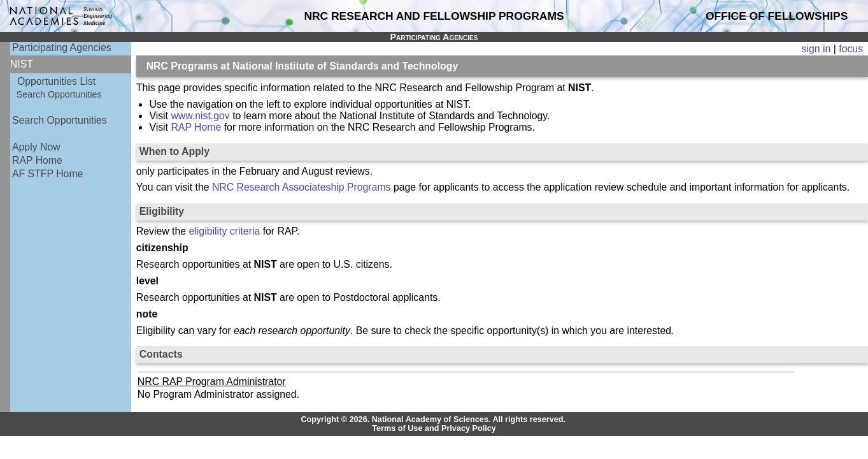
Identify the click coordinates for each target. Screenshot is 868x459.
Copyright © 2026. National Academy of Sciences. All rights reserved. (433, 419)
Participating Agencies (62, 47)
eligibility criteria (225, 231)
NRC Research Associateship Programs (302, 187)
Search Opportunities (59, 94)
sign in (816, 49)
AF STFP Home (47, 174)
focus (851, 49)
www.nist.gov (200, 116)
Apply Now (36, 147)
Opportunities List (56, 81)
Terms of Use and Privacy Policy (434, 428)
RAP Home (37, 160)
